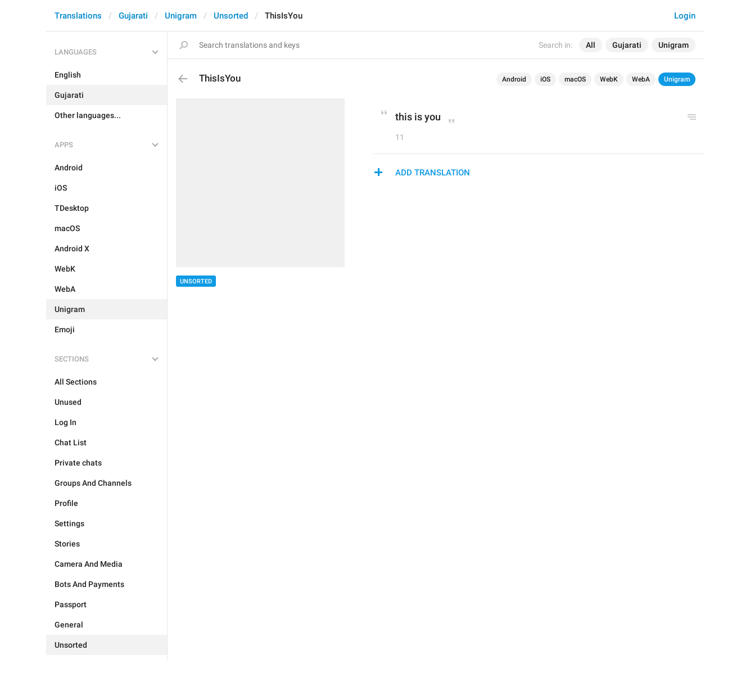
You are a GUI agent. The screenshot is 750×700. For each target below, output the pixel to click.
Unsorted (231, 16)
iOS (545, 79)
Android (514, 79)
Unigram (181, 16)
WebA (641, 79)
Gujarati (133, 16)
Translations (78, 16)
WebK (609, 79)
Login (685, 16)
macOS (575, 79)
